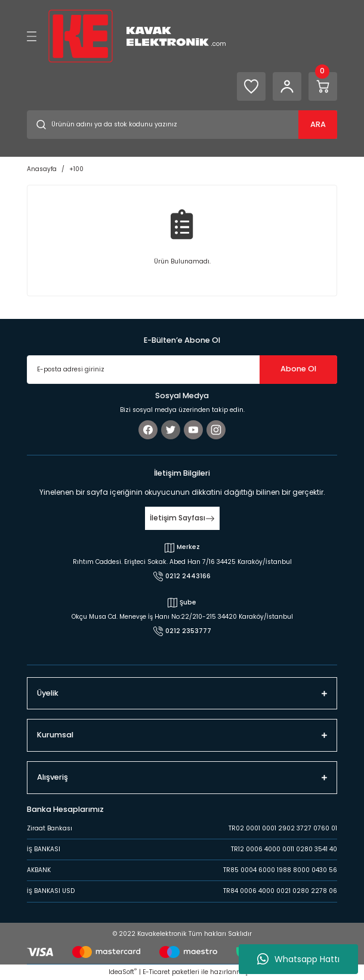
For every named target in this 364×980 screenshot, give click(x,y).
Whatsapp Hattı (298, 959)
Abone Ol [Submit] (298, 369)
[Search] (182, 125)
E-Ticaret (156, 972)
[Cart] (323, 86)
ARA (318, 124)
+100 (76, 169)
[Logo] (137, 35)
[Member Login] (287, 86)
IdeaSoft (123, 972)
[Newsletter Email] (182, 370)
